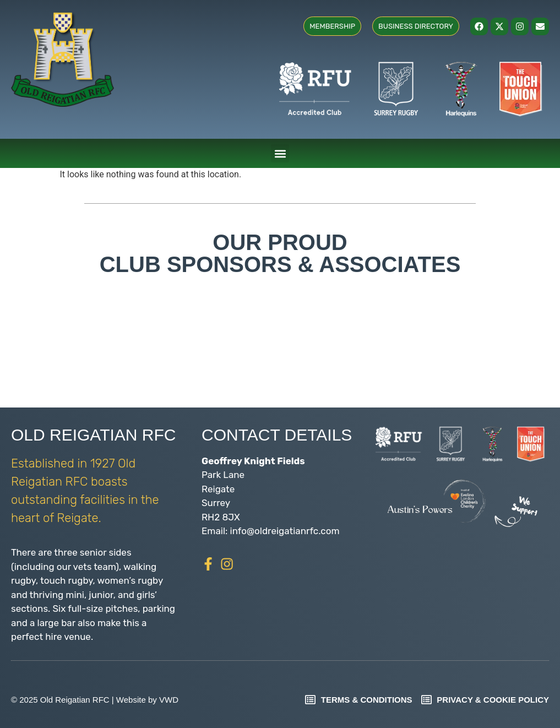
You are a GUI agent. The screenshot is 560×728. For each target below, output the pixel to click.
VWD (169, 700)
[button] (280, 153)
